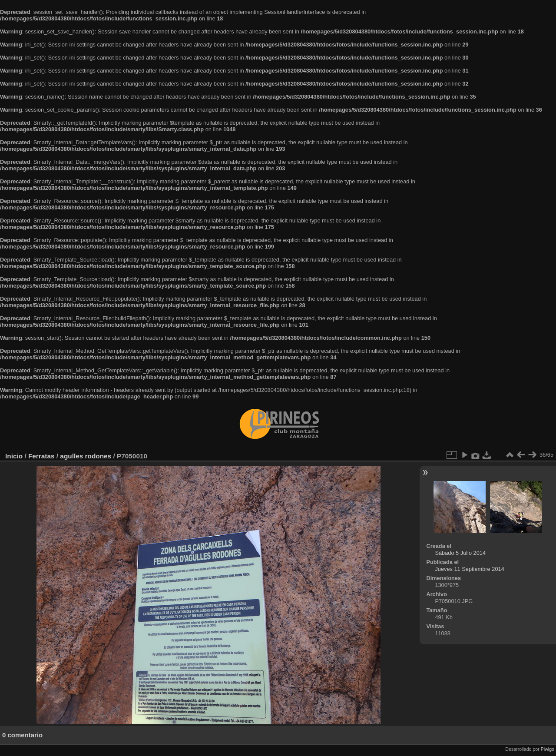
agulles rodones (86, 456)
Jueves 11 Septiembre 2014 (469, 569)
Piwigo (548, 749)
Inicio (14, 456)
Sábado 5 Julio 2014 (460, 553)
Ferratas (41, 456)
